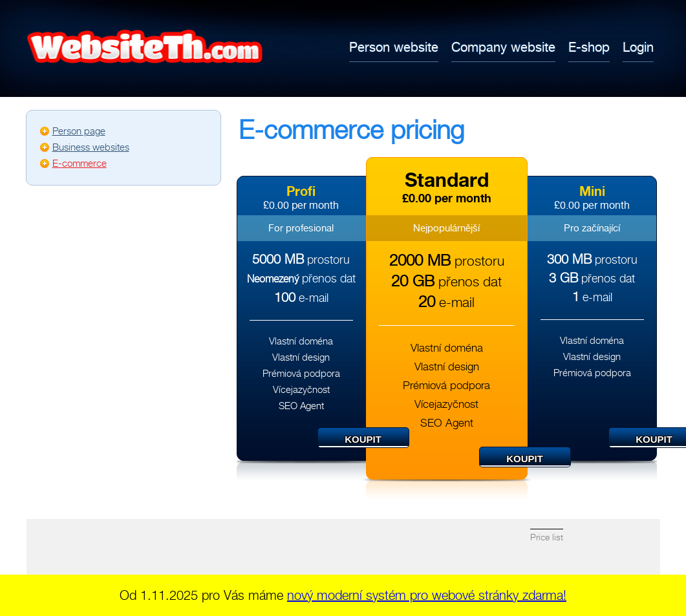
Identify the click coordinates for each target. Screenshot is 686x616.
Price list (547, 537)
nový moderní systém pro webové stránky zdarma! (427, 595)
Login (638, 47)
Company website (503, 47)
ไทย (641, 14)
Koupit (363, 439)
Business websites (91, 147)
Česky (589, 14)
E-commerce (80, 164)
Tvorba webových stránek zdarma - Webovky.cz (140, 47)
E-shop (589, 47)
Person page (79, 131)
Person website (394, 47)
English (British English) (615, 14)
